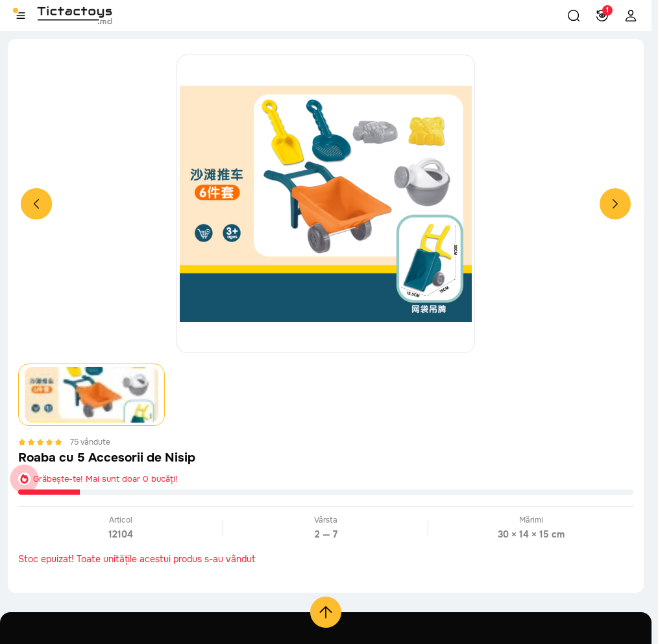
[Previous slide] (36, 204)
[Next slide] (615, 204)
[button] (574, 16)
